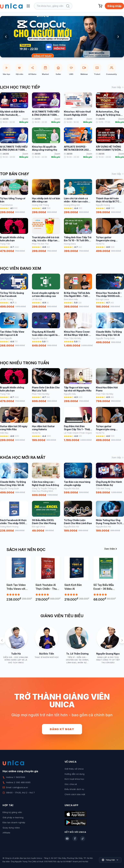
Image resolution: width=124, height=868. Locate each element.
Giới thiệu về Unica (74, 769)
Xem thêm (111, 549)
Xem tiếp (118, 87)
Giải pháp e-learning (13, 817)
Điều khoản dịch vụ (74, 789)
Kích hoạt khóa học (74, 779)
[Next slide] (118, 37)
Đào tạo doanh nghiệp (14, 822)
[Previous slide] (6, 37)
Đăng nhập (114, 6)
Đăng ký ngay (62, 729)
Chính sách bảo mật (75, 794)
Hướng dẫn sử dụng (75, 774)
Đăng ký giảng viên (12, 812)
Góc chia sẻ (71, 784)
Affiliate (6, 833)
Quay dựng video (11, 828)
